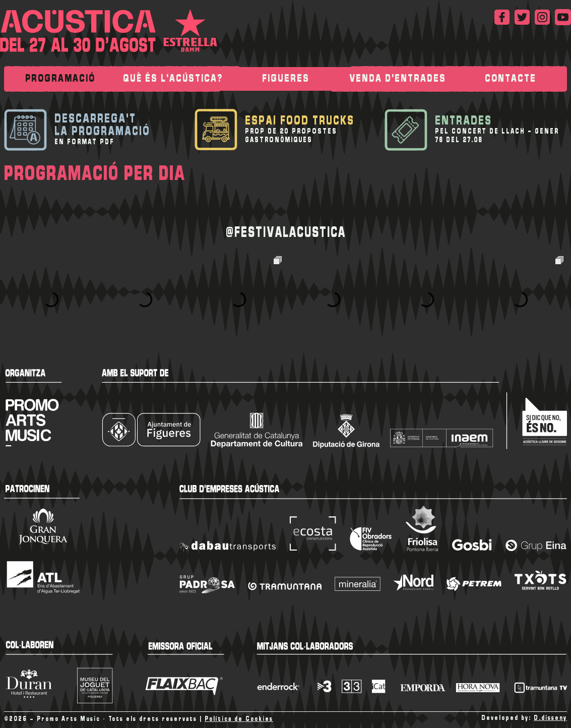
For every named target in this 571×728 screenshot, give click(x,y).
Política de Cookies (239, 719)
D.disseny (550, 718)
